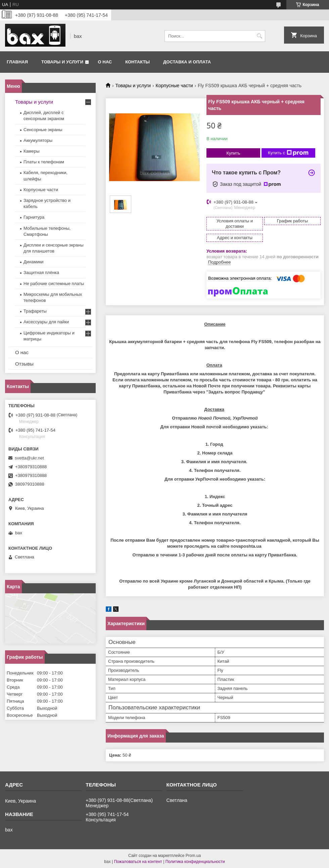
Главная (17, 62)
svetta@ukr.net (29, 458)
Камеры (32, 151)
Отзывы (24, 364)
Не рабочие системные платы (54, 284)
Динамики (34, 262)
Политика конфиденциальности (195, 862)
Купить (233, 153)
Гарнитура (34, 217)
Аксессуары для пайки (46, 322)
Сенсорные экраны (43, 130)
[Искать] (259, 36)
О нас (105, 62)
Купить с (288, 153)
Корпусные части (174, 86)
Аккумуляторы (38, 140)
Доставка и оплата (187, 62)
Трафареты (35, 311)
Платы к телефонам (44, 162)
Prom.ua (193, 856)
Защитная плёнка (41, 273)
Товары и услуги (62, 62)
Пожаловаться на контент (138, 862)
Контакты (137, 62)
